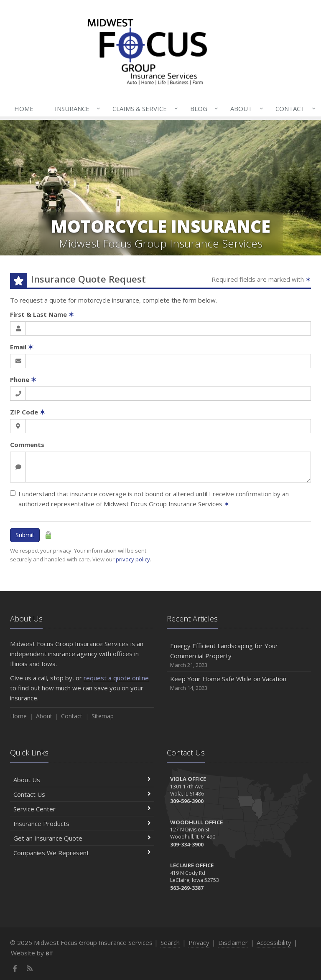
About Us (82, 780)
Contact (294, 109)
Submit (25, 535)
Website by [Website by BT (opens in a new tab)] (32, 953)
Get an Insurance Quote (82, 838)
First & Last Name (42, 314)
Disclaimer (233, 942)
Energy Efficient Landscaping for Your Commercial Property (239, 655)
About (245, 109)
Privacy (199, 942)
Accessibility (274, 942)
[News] (30, 968)
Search (170, 942)
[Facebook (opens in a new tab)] (15, 968)
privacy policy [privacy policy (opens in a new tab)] (133, 559)
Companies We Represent (82, 853)
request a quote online (116, 678)
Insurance (76, 109)
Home (24, 109)
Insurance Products (82, 823)
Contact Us (82, 794)
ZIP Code (28, 412)
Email (22, 347)
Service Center (82, 809)
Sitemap (103, 716)
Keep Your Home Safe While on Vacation (239, 683)
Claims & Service (143, 109)
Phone (23, 379)
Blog (203, 109)
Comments (27, 445)
